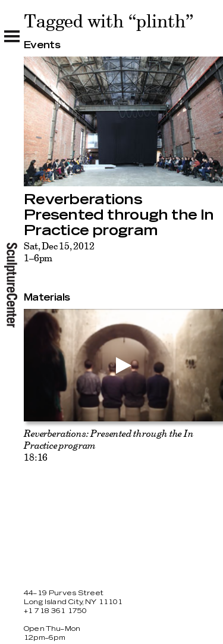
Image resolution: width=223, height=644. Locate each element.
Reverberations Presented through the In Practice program (119, 215)
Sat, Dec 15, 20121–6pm (59, 252)
